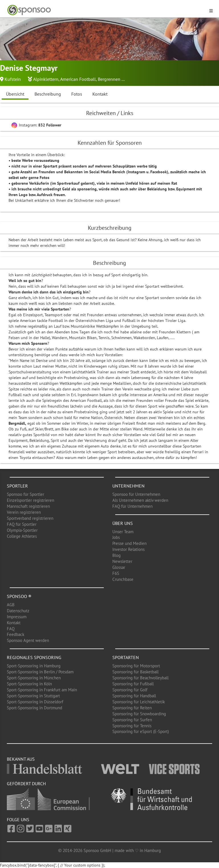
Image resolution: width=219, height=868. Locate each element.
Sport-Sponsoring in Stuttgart (33, 696)
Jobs (116, 537)
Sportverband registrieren (30, 518)
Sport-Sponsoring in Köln (29, 684)
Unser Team (123, 532)
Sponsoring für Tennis (132, 726)
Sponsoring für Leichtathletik (139, 702)
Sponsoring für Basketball (135, 672)
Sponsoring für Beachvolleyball (140, 678)
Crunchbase (123, 579)
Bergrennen (109, 79)
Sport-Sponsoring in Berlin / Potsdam (40, 672)
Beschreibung (48, 94)
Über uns (123, 523)
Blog (116, 555)
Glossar (119, 567)
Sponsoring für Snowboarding (139, 714)
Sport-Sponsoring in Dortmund (35, 708)
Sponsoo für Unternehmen (136, 494)
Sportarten (126, 657)
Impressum (17, 617)
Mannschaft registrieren (28, 506)
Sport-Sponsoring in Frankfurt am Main (42, 690)
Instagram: (36, 125)
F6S (116, 573)
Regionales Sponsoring (34, 657)
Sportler (17, 486)
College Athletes (22, 536)
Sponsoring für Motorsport (136, 666)
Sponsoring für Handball (134, 696)
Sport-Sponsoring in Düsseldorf (35, 702)
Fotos (77, 94)
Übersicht (15, 94)
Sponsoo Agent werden (28, 640)
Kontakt (100, 94)
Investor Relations (128, 549)
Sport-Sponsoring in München (34, 678)
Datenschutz (18, 611)
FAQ (11, 629)
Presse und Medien (129, 543)
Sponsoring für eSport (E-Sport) (141, 731)
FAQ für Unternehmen (132, 506)
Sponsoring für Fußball (133, 684)
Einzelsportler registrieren (31, 500)
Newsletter (122, 561)
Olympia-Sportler (22, 530)
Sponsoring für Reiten (132, 708)
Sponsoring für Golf (130, 690)
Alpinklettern (46, 79)
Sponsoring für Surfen (132, 720)
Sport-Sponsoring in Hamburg (34, 666)
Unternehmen (128, 486)
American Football (78, 79)
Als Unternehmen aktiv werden (140, 500)
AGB (11, 605)
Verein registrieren (24, 512)
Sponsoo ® (19, 596)
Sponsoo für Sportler (26, 494)
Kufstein (13, 79)
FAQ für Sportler (22, 524)
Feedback (16, 634)
